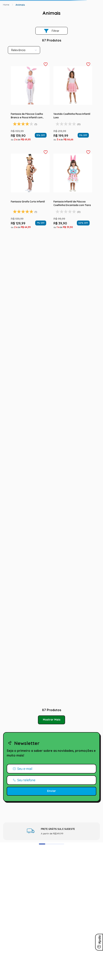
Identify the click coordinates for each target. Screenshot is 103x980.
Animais (20, 5)
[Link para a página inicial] (6, 5)
